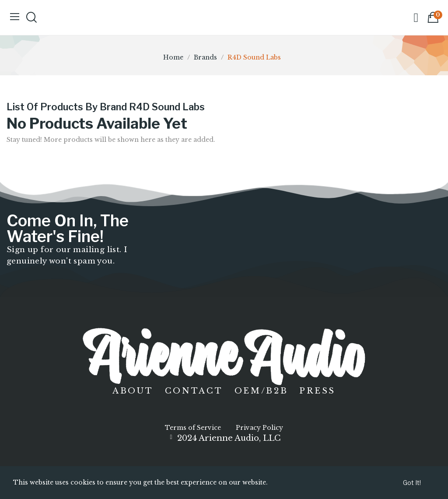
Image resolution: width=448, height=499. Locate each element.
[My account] (416, 18)
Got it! (412, 483)
